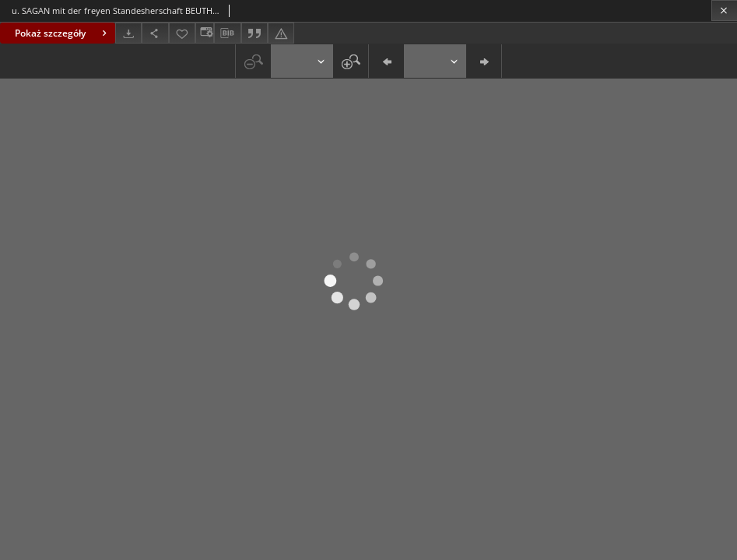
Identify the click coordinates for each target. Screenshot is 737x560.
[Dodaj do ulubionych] (182, 33)
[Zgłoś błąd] (281, 33)
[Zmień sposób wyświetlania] (205, 33)
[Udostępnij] (155, 33)
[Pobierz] (128, 33)
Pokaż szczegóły (63, 33)
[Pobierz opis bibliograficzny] (227, 33)
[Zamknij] (724, 10)
